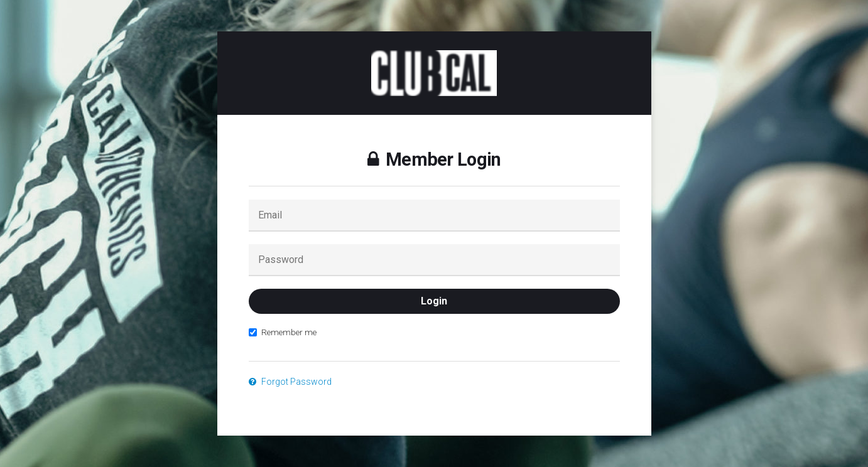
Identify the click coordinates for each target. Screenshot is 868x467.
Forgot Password (290, 382)
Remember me (283, 332)
